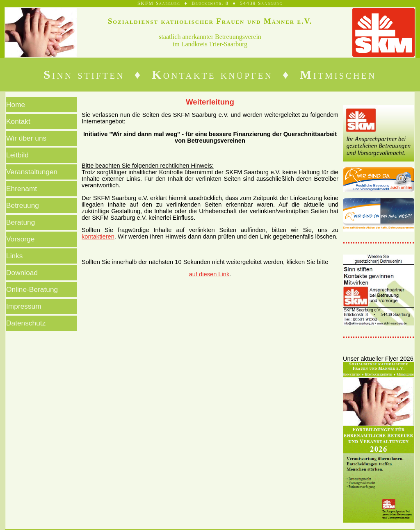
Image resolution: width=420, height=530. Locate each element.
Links (14, 256)
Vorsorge (20, 239)
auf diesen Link (209, 274)
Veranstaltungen (32, 172)
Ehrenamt (22, 189)
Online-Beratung (32, 289)
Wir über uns (26, 138)
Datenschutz (26, 323)
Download (22, 273)
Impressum (24, 306)
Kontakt (18, 121)
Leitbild (17, 155)
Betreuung (23, 205)
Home (16, 105)
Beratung (21, 222)
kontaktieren (98, 237)
